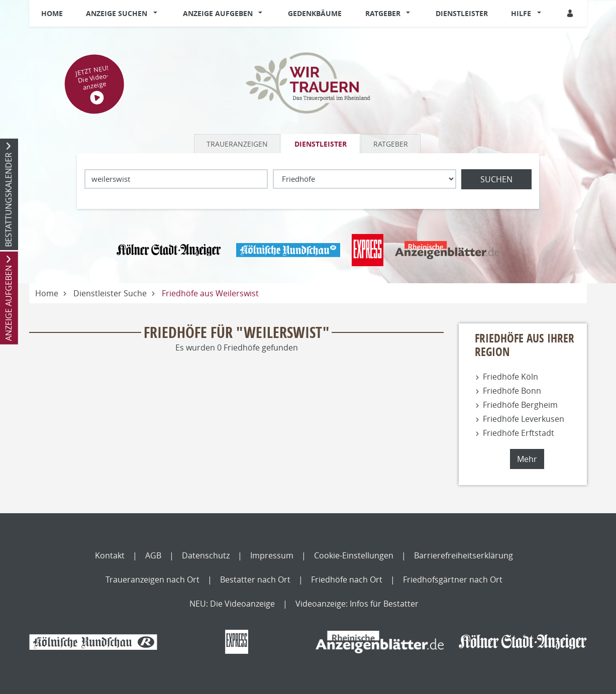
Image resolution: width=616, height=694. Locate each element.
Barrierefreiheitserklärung (464, 555)
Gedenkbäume (315, 13)
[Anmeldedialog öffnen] (571, 13)
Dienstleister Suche (110, 293)
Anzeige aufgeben (218, 13)
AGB (153, 555)
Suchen (496, 179)
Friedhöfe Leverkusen (524, 419)
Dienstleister (462, 13)
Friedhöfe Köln (510, 377)
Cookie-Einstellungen (354, 555)
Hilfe (521, 13)
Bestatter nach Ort (255, 580)
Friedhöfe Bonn (512, 391)
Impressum (272, 555)
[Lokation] (176, 179)
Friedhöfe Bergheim (520, 405)
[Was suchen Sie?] (365, 179)
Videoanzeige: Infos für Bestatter (357, 604)
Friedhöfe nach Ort (347, 580)
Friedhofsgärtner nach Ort (453, 580)
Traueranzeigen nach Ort (152, 580)
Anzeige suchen (117, 13)
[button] (157, 14)
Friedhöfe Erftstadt (519, 433)
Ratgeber (383, 13)
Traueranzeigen (237, 144)
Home (52, 13)
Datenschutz (206, 555)
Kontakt (110, 555)
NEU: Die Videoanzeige (232, 604)
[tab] (238, 144)
